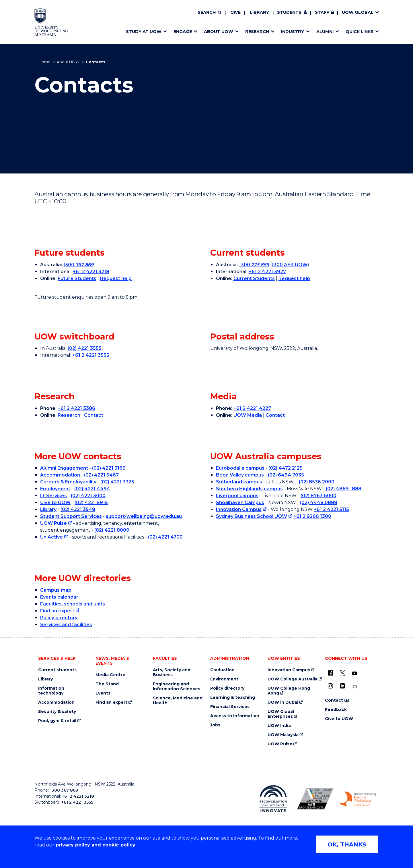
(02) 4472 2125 (286, 468)
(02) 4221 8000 (112, 530)
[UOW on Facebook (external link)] (330, 673)
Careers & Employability (68, 482)
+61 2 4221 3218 (91, 272)
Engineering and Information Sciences (177, 686)
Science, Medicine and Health (178, 701)
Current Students (254, 278)
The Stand (107, 684)
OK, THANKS (347, 844)
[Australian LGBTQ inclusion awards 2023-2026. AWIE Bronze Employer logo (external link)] (315, 799)
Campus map (56, 590)
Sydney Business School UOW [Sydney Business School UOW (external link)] (252, 516)
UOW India (279, 726)
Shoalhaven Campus (240, 503)
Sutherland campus (239, 482)
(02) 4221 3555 (85, 348)
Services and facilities (66, 625)
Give (235, 12)
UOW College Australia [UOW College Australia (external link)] (293, 679)
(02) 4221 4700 (166, 537)
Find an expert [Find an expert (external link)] (57, 611)
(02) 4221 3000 (88, 496)
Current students (57, 670)
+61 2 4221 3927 (267, 272)
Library (259, 12)
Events (103, 693)
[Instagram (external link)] (330, 686)
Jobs (215, 725)
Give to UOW (55, 503)
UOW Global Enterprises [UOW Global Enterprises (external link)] (281, 714)
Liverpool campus (237, 496)
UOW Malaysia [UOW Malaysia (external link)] (283, 735)
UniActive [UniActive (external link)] (51, 537)
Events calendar (59, 597)
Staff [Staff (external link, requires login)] (322, 12)
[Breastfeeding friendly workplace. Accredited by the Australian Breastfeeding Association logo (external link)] (358, 799)
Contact (94, 415)
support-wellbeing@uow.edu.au (144, 516)
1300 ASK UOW (290, 265)
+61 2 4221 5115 (331, 509)
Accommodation (60, 475)
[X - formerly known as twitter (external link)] (342, 673)
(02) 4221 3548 (78, 509)
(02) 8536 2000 (317, 482)
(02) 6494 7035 (286, 475)
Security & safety (57, 712)
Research (69, 415)
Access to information (235, 716)
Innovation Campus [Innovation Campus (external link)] (239, 509)
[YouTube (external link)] (354, 674)
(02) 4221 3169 (109, 468)
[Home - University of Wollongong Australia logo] (51, 22)
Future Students (77, 278)
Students (289, 12)
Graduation (222, 670)
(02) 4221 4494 (92, 489)
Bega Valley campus (240, 475)
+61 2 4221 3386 (76, 408)
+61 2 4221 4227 (252, 408)
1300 (78, 265)
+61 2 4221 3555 (91, 355)
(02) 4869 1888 (344, 489)
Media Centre (110, 675)
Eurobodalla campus (240, 468)
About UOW (68, 62)
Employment (55, 489)
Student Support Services (71, 516)
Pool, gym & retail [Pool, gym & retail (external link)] (57, 721)
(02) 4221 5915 (91, 503)
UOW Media (248, 415)
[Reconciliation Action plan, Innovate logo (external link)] (273, 799)
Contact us (337, 700)
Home (45, 62)
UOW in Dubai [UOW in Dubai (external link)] (283, 702)
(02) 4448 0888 (319, 503)
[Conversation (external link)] (354, 687)
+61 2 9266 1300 (312, 516)
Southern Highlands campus (249, 489)
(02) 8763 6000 (318, 496)
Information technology (51, 691)
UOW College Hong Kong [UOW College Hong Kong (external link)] (289, 691)
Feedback (336, 710)
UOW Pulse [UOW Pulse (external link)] (53, 523)
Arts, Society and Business (172, 672)
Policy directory (59, 618)
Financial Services (230, 707)
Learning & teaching (233, 698)
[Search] (209, 13)
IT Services (53, 496)
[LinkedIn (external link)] (342, 686)
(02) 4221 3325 (117, 482)
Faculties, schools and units (73, 604)
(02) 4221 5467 (101, 475)
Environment (224, 679)
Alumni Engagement (64, 468)
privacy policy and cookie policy (96, 845)
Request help (116, 278)
